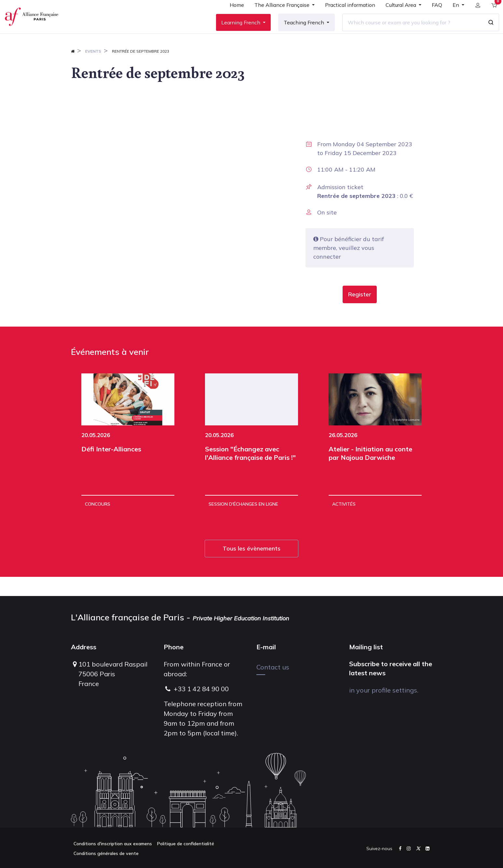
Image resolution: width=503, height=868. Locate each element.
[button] (360, 314)
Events (93, 70)
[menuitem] (232, 17)
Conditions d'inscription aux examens (113, 844)
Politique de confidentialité (186, 844)
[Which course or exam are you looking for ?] (408, 32)
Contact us (273, 667)
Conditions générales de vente (106, 853)
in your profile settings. (384, 690)
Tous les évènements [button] (251, 568)
